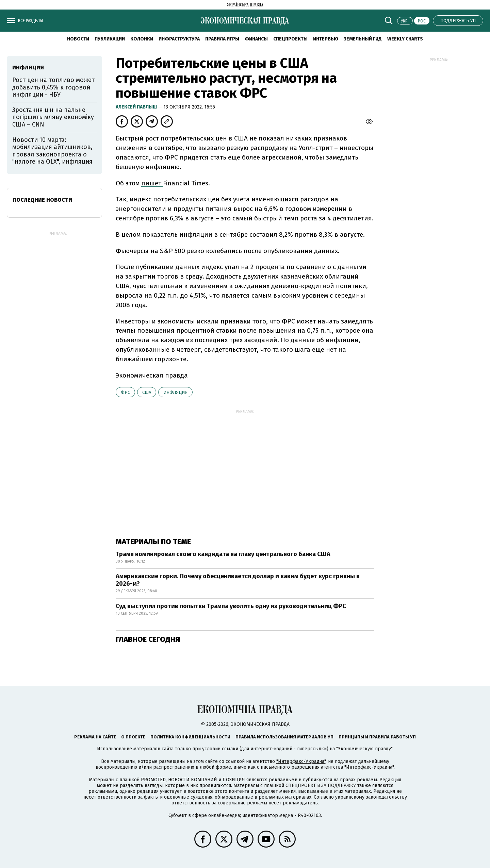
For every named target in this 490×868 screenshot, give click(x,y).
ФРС (125, 392)
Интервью (326, 39)
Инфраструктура (179, 39)
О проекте (133, 737)
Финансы (256, 39)
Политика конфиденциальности (190, 737)
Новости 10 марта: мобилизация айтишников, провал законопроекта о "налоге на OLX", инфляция (52, 151)
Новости (78, 39)
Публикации (110, 39)
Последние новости (42, 200)
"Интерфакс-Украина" (301, 761)
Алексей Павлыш (137, 107)
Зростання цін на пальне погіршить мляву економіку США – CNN (53, 117)
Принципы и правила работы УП (377, 737)
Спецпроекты (290, 39)
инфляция (175, 392)
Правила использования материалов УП (284, 737)
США (147, 392)
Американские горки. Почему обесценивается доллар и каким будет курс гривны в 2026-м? (238, 580)
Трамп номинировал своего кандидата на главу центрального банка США (223, 554)
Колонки (142, 39)
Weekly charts (405, 39)
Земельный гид (363, 39)
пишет (152, 183)
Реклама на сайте (95, 737)
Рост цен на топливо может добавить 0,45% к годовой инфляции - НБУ (53, 87)
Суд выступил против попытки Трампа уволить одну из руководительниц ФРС (231, 606)
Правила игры (222, 39)
